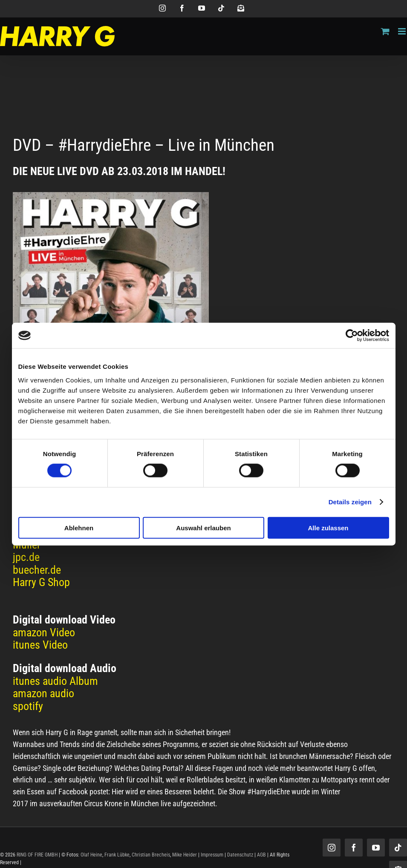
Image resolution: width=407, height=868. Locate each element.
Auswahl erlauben (203, 527)
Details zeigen (350, 502)
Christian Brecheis (151, 855)
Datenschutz (240, 855)
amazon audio (43, 693)
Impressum (212, 855)
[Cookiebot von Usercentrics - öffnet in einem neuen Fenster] (352, 336)
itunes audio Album (55, 681)
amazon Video (44, 632)
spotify (28, 706)
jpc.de (26, 557)
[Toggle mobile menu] (403, 31)
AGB (261, 855)
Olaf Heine (91, 855)
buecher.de (37, 570)
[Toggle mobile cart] (385, 31)
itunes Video (40, 645)
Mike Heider (185, 855)
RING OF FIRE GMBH (37, 855)
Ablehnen (79, 527)
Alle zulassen (328, 527)
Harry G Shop (41, 582)
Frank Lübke (117, 855)
